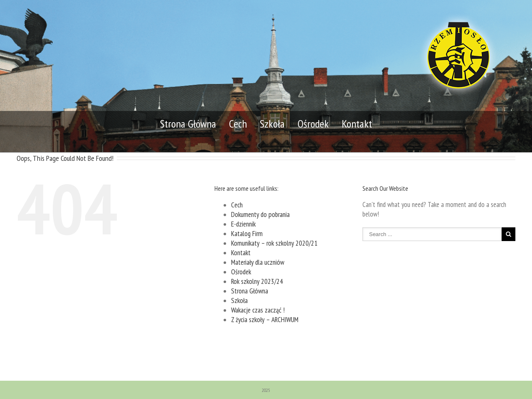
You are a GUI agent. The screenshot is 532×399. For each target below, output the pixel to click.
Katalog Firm (247, 234)
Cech (238, 124)
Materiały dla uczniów (258, 262)
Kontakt (357, 124)
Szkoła (272, 124)
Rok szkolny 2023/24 (257, 281)
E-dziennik (243, 224)
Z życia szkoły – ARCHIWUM (265, 320)
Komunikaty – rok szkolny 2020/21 (274, 243)
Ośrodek (313, 124)
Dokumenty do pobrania (260, 214)
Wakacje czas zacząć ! (258, 310)
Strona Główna (188, 124)
